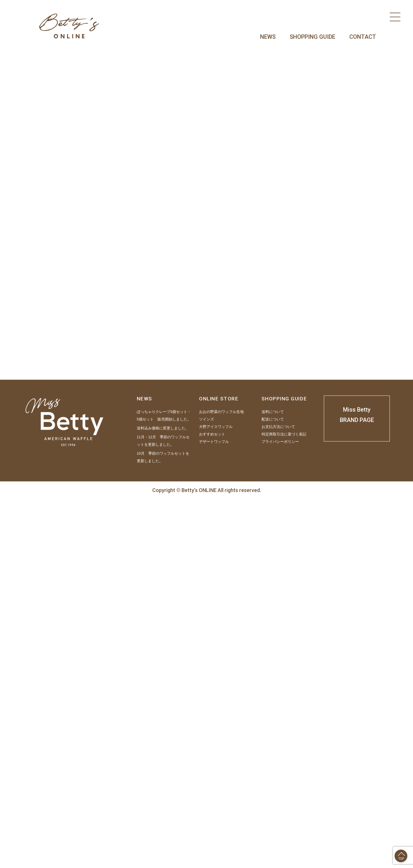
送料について (273, 780)
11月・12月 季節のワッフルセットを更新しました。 (163, 809)
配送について (273, 788)
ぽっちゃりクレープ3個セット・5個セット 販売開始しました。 (164, 784)
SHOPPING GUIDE (312, 37)
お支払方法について (278, 795)
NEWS (268, 37)
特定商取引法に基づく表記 (284, 803)
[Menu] (395, 17)
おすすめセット (212, 803)
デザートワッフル (214, 810)
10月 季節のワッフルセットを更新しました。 (163, 826)
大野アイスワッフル (216, 795)
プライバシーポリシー (280, 810)
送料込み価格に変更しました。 (163, 797)
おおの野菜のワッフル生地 (221, 780)
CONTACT (363, 37)
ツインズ (206, 788)
